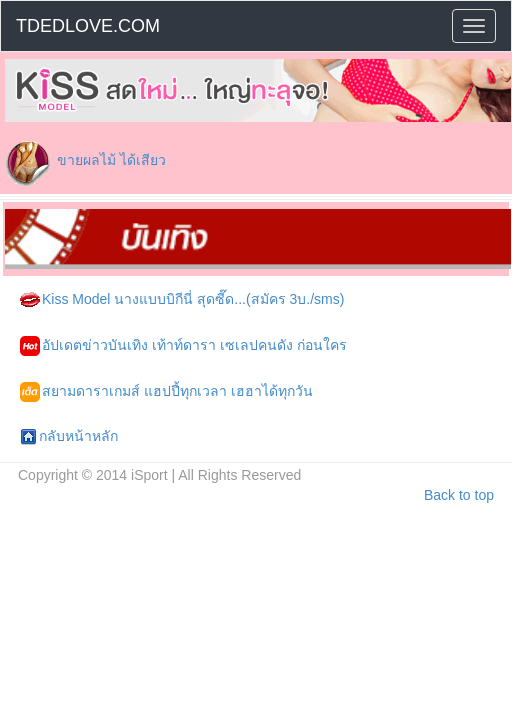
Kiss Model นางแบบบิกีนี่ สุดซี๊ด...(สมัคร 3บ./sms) (182, 300)
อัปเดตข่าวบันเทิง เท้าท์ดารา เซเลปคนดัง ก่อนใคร (183, 346)
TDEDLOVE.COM (88, 26)
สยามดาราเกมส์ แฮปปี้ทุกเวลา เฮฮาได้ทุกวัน (166, 392)
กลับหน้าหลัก (69, 437)
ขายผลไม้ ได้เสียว (111, 160)
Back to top (459, 495)
